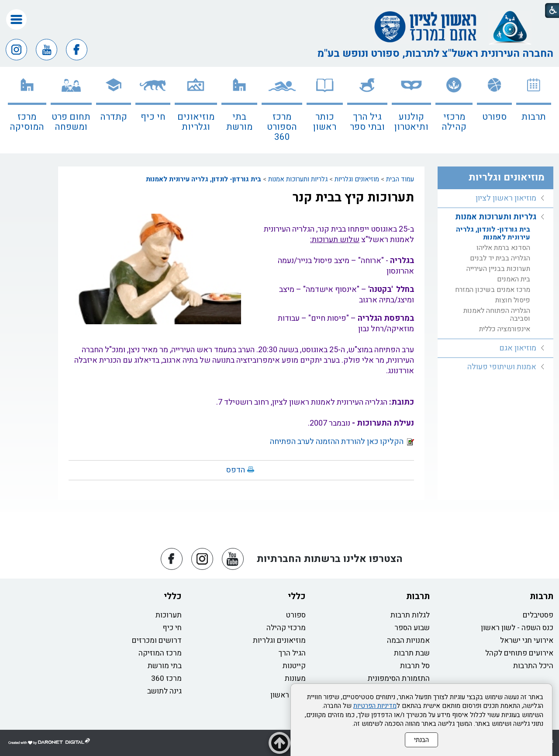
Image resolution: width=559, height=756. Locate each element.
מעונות (295, 678)
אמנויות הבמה (408, 640)
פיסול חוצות (513, 300)
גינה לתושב (164, 691)
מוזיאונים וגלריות (196, 122)
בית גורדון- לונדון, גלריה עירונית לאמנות (204, 179)
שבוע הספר (412, 628)
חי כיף (153, 117)
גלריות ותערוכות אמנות (298, 179)
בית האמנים (514, 279)
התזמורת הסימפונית (399, 678)
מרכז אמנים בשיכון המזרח (493, 290)
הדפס (236, 470)
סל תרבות (415, 666)
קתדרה (114, 117)
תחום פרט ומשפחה (71, 122)
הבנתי (421, 740)
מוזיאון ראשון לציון (506, 198)
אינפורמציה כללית (505, 329)
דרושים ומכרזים (157, 640)
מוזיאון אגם (518, 348)
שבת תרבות (412, 653)
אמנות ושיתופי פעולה (502, 367)
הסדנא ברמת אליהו (503, 248)
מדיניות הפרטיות (375, 706)
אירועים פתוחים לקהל (519, 653)
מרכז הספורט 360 (282, 127)
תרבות (534, 117)
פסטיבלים (538, 615)
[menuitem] (534, 110)
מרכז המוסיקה (27, 122)
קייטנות (294, 666)
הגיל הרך (292, 653)
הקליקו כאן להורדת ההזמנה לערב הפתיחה (342, 442)
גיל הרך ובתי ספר (367, 122)
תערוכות (169, 615)
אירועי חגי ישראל (527, 640)
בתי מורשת (239, 122)
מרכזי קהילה (454, 122)
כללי (297, 596)
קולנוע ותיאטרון (411, 122)
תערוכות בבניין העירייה (498, 269)
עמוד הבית (400, 179)
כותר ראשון (325, 122)
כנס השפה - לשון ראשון (517, 628)
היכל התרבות (533, 666)
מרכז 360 (166, 678)
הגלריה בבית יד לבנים (500, 258)
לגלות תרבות (410, 615)
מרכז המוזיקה (160, 653)
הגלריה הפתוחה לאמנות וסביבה (497, 315)
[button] (16, 19)
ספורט (494, 117)
